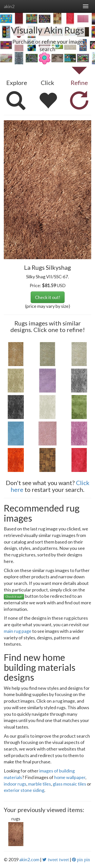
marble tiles (40, 784)
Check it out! (48, 297)
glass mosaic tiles (69, 784)
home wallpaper (70, 777)
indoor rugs (15, 784)
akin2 (9, 6)
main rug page (18, 631)
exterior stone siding (24, 790)
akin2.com (29, 859)
